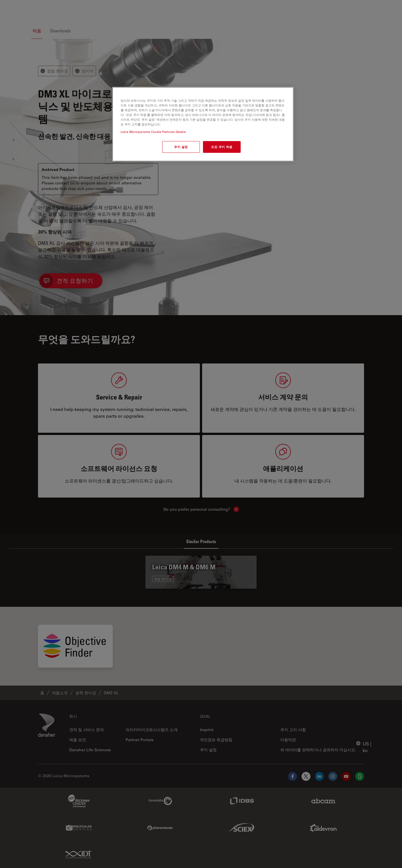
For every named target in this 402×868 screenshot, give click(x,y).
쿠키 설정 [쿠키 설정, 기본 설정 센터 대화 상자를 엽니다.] (181, 147)
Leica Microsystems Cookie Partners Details (153, 132)
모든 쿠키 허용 (222, 147)
